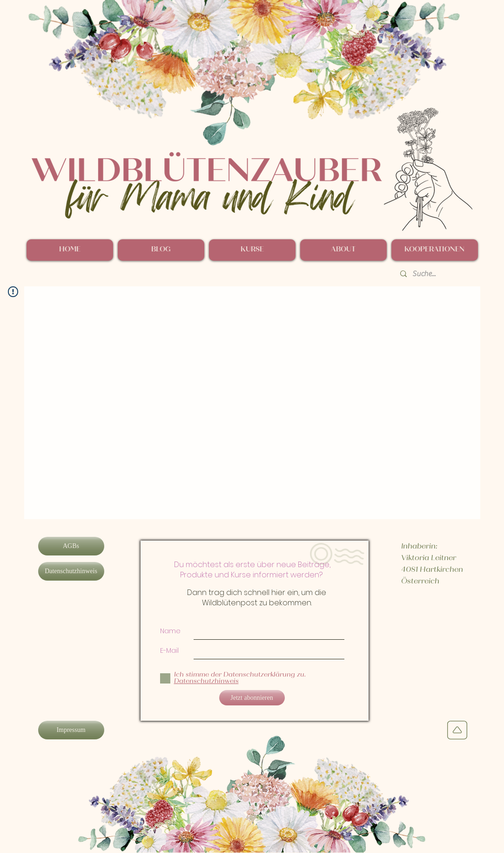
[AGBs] (71, 546)
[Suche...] (437, 274)
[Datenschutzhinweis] (71, 571)
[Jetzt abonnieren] (252, 698)
